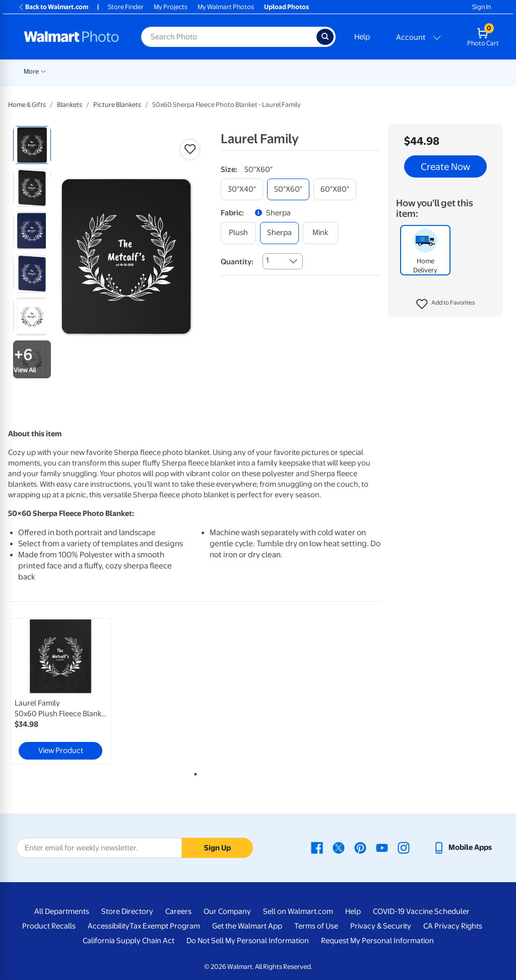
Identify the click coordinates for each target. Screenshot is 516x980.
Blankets (408, 71)
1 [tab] (193, 772)
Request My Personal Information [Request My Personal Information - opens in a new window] (377, 941)
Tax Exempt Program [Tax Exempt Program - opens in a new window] (165, 926)
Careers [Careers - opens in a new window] (178, 911)
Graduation (119, 71)
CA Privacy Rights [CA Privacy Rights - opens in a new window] (453, 926)
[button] (446, 304)
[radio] (32, 145)
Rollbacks (34, 71)
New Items (75, 71)
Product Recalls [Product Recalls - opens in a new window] (49, 926)
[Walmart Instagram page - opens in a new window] (404, 847)
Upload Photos (286, 7)
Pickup (157, 71)
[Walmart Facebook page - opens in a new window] (317, 847)
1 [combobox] (267, 260)
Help (362, 37)
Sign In (481, 7)
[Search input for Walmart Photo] (229, 37)
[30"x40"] (242, 189)
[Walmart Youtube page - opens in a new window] (382, 847)
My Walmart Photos (226, 7)
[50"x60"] (288, 189)
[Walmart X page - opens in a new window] (339, 847)
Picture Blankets (117, 105)
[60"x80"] (335, 189)
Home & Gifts (27, 105)
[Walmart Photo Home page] (72, 37)
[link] (60, 691)
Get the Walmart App (247, 926)
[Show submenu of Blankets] (425, 71)
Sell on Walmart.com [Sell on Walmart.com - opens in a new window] (298, 911)
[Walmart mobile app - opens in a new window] (462, 847)
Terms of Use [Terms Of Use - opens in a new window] (316, 926)
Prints (193, 71)
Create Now (445, 166)
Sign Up (217, 848)
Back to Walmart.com (53, 7)
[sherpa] (279, 233)
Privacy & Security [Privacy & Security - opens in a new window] (381, 926)
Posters (301, 71)
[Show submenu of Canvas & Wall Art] (383, 71)
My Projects (171, 7)
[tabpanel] (71, 691)
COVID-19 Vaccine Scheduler (421, 911)
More (445, 71)
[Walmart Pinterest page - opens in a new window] (360, 847)
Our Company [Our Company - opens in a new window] (227, 911)
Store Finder (126, 7)
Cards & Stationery (246, 71)
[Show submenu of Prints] (206, 71)
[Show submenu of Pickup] (172, 71)
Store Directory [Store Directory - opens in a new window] (127, 911)
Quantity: (237, 262)
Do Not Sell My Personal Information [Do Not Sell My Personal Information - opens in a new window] (248, 941)
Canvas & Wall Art (354, 71)
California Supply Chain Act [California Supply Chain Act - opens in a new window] (128, 941)
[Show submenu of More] (458, 71)
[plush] (238, 233)
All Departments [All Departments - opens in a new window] (62, 911)
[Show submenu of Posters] (317, 71)
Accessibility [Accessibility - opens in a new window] (109, 926)
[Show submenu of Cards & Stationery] (277, 71)
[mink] (320, 233)
